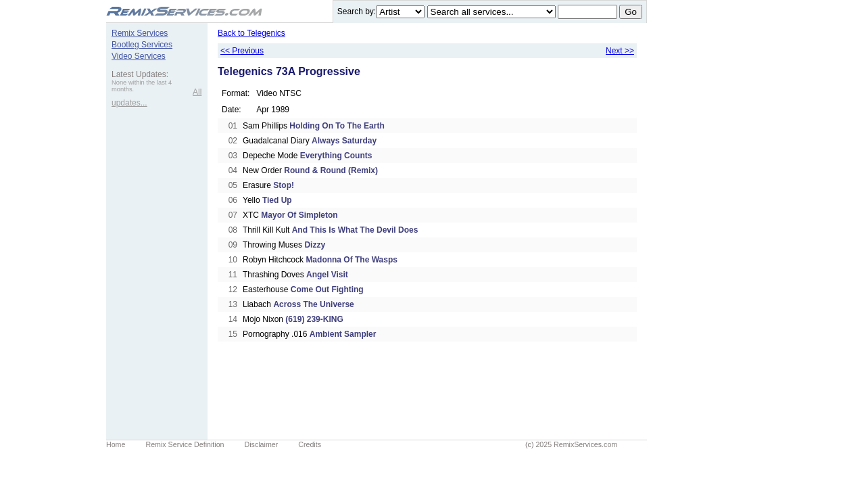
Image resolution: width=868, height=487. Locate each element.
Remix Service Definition (185, 444)
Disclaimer (262, 444)
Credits (310, 444)
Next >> (620, 51)
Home (116, 444)
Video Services (139, 56)
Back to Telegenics (251, 33)
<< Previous (242, 51)
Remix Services (140, 33)
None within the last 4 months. (142, 86)
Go (631, 12)
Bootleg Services (142, 45)
